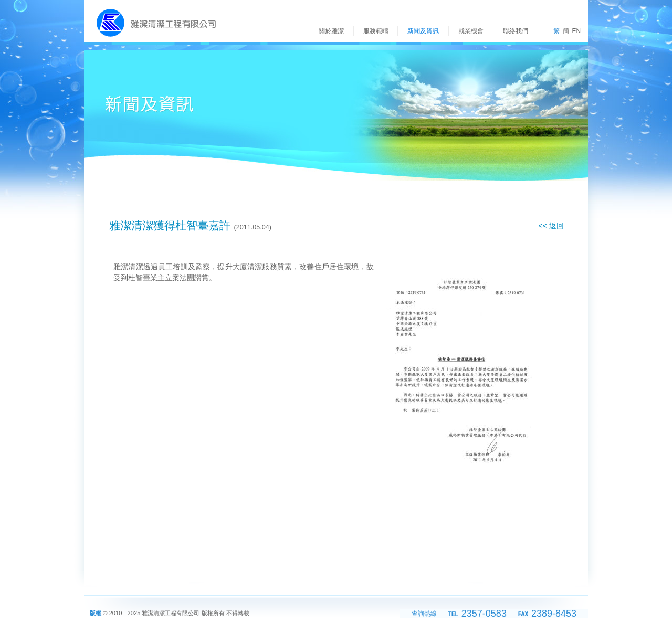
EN (576, 31)
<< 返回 (551, 226)
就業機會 (471, 31)
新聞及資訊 (423, 31)
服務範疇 (376, 31)
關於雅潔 (331, 31)
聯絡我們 (516, 31)
